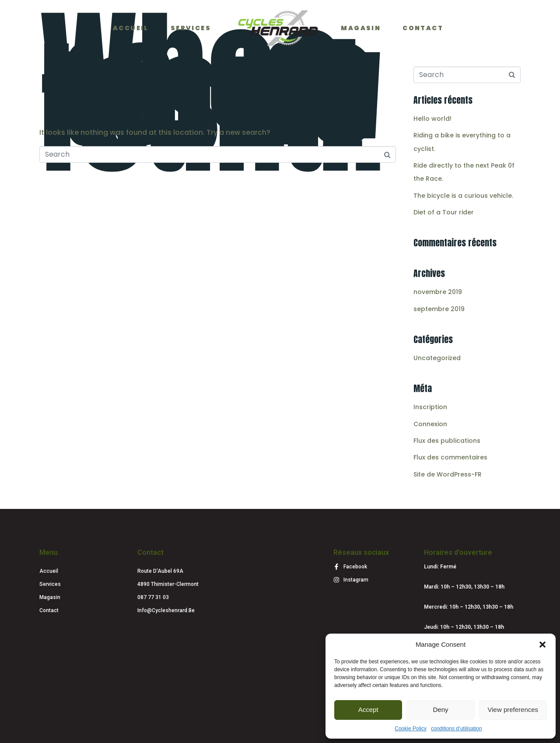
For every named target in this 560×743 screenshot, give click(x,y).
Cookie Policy (411, 729)
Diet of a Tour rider (444, 212)
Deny (440, 710)
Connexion (430, 424)
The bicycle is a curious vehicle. (463, 196)
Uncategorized (437, 358)
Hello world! (432, 119)
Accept (368, 710)
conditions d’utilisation (457, 729)
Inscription (430, 407)
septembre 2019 (439, 309)
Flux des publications (447, 441)
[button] (542, 645)
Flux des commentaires (450, 457)
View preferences (513, 710)
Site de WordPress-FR (448, 474)
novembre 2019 (438, 292)
